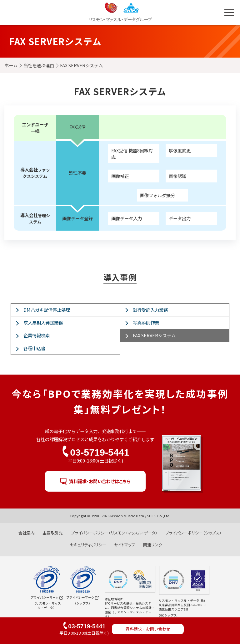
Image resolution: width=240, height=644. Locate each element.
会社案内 (27, 533)
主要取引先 (53, 533)
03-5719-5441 (100, 452)
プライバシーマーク (46, 583)
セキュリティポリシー (88, 545)
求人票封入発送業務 (43, 322)
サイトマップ (125, 545)
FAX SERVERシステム (154, 335)
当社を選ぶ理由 (39, 65)
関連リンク (153, 545)
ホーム (11, 65)
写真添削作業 (146, 322)
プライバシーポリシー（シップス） (193, 533)
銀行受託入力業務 (150, 310)
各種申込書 (34, 348)
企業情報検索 (37, 335)
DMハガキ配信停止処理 (47, 310)
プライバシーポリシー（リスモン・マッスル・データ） (114, 533)
